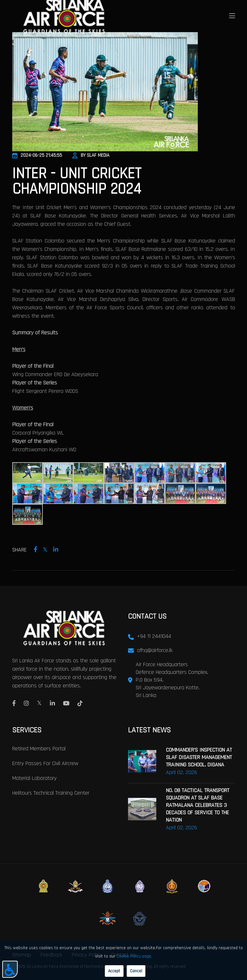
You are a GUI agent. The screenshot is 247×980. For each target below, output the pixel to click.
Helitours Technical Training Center (51, 793)
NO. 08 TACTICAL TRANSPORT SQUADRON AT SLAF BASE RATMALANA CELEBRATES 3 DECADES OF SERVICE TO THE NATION (198, 805)
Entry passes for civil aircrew (45, 763)
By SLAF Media (91, 155)
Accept (114, 971)
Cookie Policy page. (134, 956)
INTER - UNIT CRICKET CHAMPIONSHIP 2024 (77, 181)
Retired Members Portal (39, 748)
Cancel (136, 971)
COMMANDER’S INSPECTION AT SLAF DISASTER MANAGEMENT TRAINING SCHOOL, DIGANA (199, 757)
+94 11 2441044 (154, 636)
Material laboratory (34, 778)
